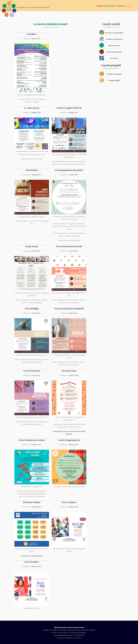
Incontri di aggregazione (69, 440)
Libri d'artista (32, 170)
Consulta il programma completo (69, 240)
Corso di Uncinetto (32, 371)
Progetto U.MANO (115, 80)
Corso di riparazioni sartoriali (69, 246)
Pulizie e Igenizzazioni (115, 52)
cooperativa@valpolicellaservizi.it (63, 635)
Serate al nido (32, 246)
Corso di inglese (69, 502)
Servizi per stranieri (32, 502)
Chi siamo (99, 6)
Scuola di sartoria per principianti (69, 309)
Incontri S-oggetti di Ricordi (69, 108)
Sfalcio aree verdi (115, 46)
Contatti (128, 6)
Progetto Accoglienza (115, 74)
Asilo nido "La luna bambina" (115, 33)
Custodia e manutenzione (115, 39)
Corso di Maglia (32, 309)
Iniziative (120, 6)
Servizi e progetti (110, 6)
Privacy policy (61, 638)
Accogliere (32, 34)
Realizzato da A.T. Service (74, 638)
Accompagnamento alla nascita (69, 170)
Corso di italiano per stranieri (32, 440)
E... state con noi (32, 108)
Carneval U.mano (69, 371)
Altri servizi (115, 58)
